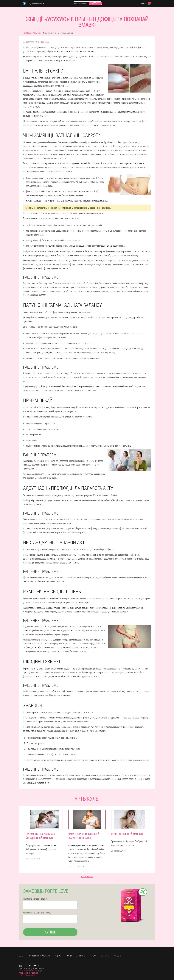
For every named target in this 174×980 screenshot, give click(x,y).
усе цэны (118, 956)
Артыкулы (81, 956)
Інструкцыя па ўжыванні (39, 956)
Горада (69, 956)
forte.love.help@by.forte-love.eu (32, 969)
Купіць (50, 932)
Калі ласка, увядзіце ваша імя (36, 899)
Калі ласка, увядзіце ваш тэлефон (38, 913)
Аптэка (93, 956)
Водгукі (58, 956)
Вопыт (22, 956)
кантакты (105, 956)
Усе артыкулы (87, 876)
